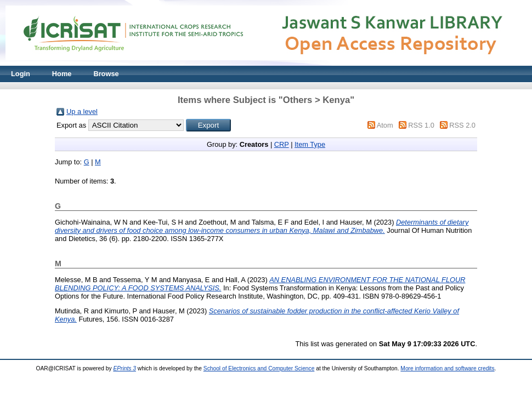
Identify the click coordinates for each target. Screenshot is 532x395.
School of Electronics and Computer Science (259, 368)
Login (21, 74)
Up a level (82, 111)
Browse (106, 74)
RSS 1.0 (421, 125)
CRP (282, 144)
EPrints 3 (124, 368)
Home (62, 74)
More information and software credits (447, 368)
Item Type (310, 144)
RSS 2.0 (462, 125)
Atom (385, 125)
